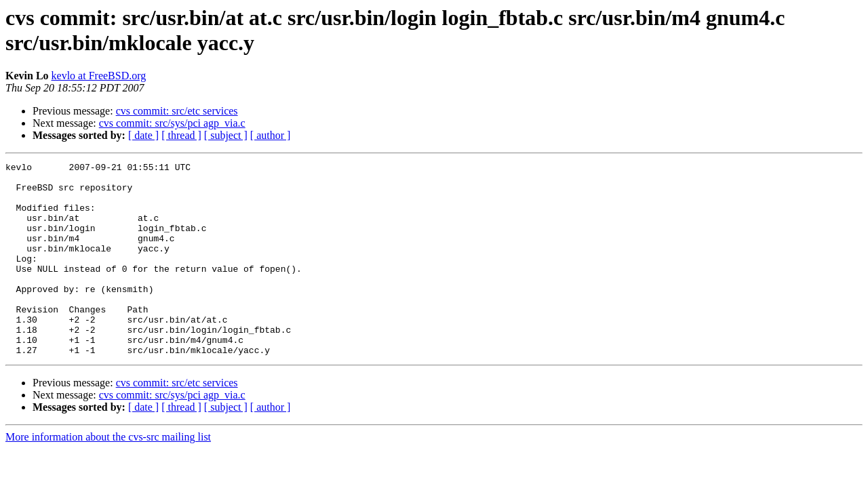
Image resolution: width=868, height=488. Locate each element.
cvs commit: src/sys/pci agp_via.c (172, 123)
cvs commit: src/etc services (177, 111)
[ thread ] (181, 135)
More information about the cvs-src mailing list (108, 475)
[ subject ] (226, 135)
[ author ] (271, 135)
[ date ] (143, 135)
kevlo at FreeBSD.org (99, 76)
